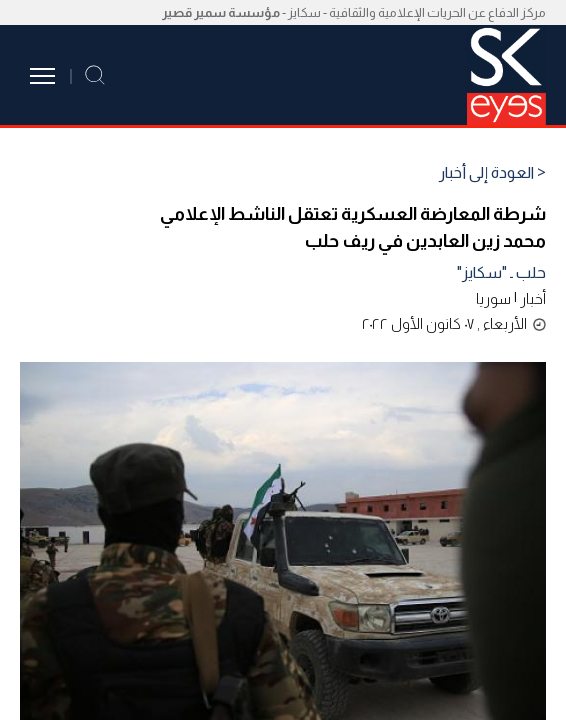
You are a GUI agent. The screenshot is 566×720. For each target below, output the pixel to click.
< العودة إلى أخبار (492, 173)
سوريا (493, 298)
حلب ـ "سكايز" (501, 272)
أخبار (533, 298)
